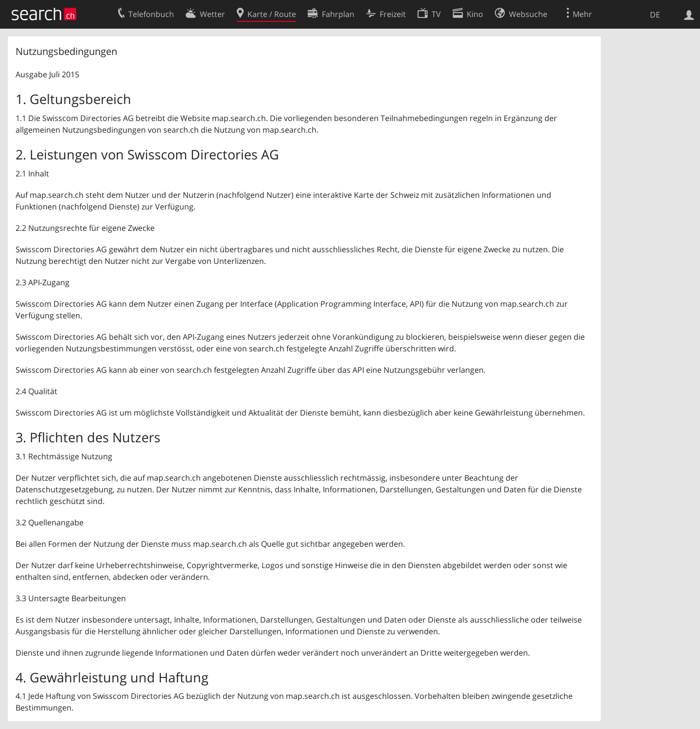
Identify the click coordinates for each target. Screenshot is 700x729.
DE (655, 15)
